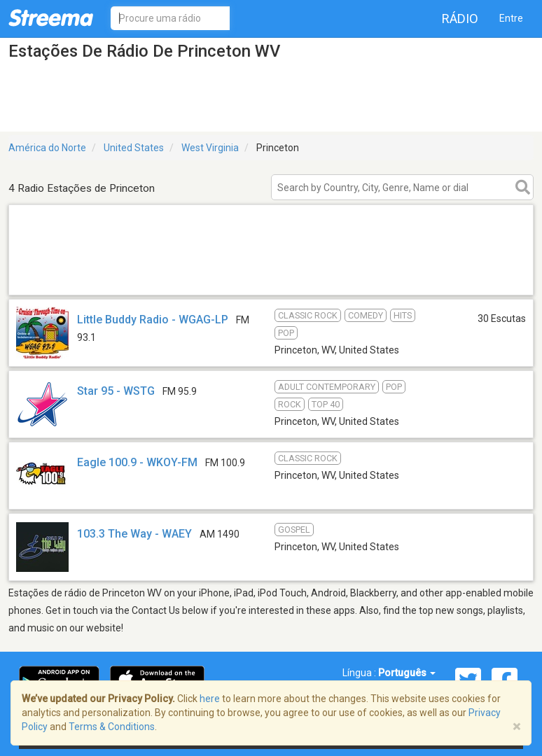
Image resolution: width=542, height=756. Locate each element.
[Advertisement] (271, 277)
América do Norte (47, 148)
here (210, 699)
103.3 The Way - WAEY (134, 534)
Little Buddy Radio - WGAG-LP (153, 320)
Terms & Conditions (112, 727)
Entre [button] (511, 18)
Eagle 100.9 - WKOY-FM (137, 462)
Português (407, 673)
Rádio (460, 19)
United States (134, 148)
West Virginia (210, 148)
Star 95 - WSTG (116, 391)
